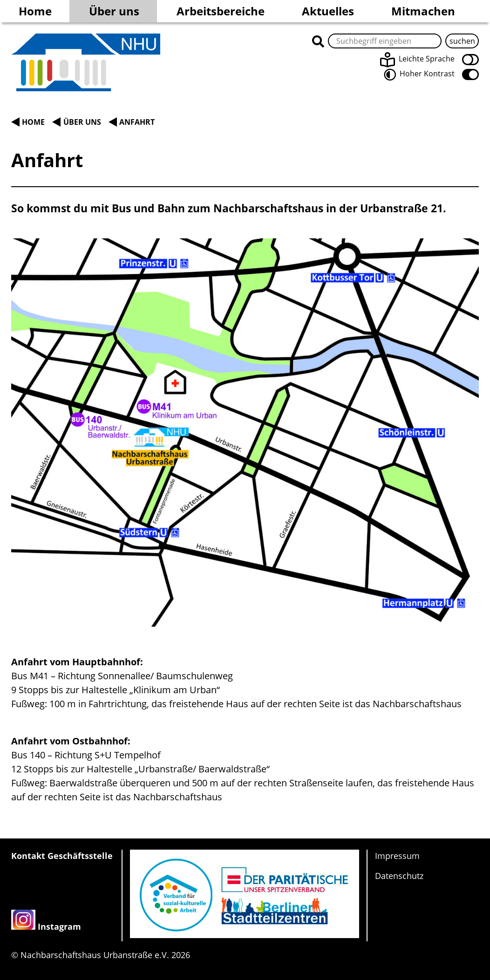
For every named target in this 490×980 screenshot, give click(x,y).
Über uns (114, 11)
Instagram (59, 926)
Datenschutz (399, 876)
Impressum (397, 856)
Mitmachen (423, 11)
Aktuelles (328, 11)
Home (35, 11)
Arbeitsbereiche (221, 11)
